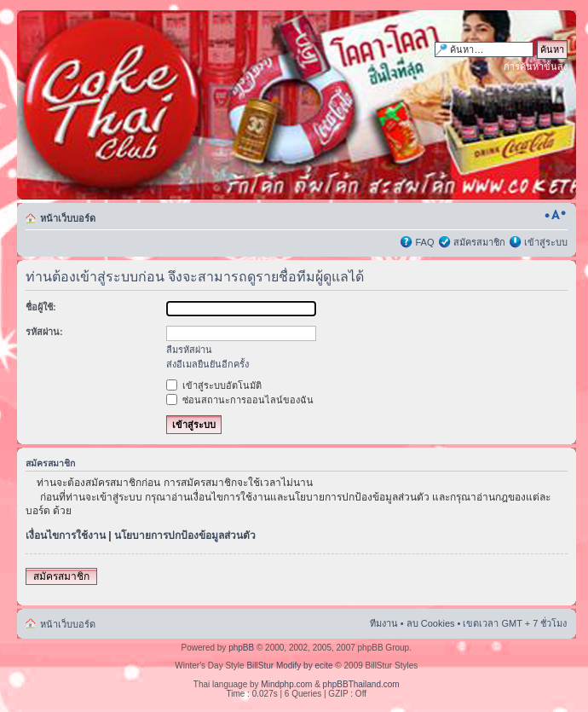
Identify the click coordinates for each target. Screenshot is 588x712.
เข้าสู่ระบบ (546, 242)
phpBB (241, 648)
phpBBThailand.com (361, 684)
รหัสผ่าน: (44, 332)
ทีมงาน (384, 623)
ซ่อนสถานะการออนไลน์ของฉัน (240, 400)
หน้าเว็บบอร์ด (68, 218)
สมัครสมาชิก (479, 242)
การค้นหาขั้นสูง (536, 67)
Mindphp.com (286, 684)
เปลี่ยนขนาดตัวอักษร (555, 215)
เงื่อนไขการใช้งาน (66, 535)
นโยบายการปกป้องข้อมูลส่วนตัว (185, 535)
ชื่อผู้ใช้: (41, 307)
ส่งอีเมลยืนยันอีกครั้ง (208, 364)
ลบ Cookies (431, 623)
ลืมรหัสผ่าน (189, 350)
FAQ (424, 242)
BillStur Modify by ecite (289, 666)
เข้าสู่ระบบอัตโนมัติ (214, 385)
